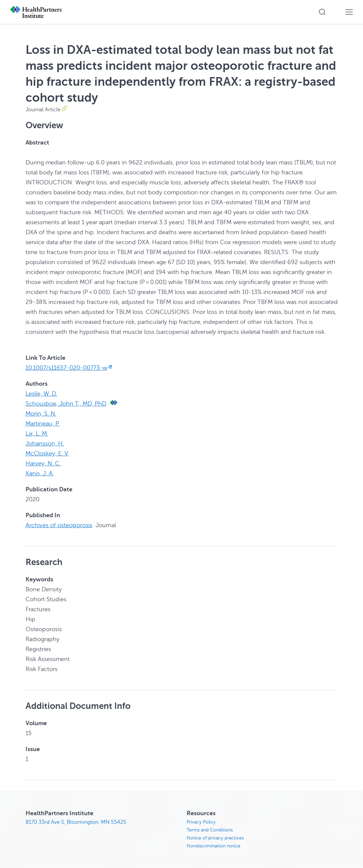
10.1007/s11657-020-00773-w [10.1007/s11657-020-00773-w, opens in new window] (70, 368)
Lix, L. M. (37, 434)
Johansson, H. (45, 443)
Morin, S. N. (41, 414)
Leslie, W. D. (41, 394)
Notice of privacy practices (215, 838)
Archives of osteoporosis (59, 525)
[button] (322, 12)
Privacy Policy (201, 822)
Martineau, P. (43, 424)
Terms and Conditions (210, 830)
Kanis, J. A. (40, 473)
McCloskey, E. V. (47, 453)
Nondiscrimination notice (214, 846)
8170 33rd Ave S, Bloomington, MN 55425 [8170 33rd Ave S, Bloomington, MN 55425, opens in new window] (76, 822)
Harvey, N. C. (43, 463)
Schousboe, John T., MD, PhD (66, 404)
